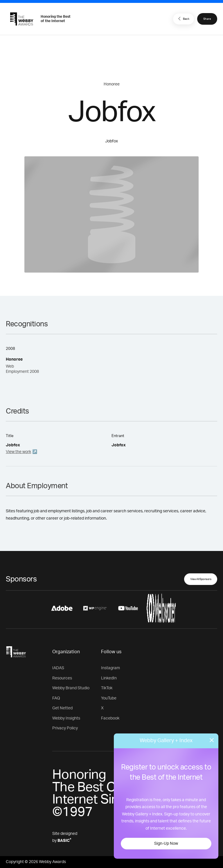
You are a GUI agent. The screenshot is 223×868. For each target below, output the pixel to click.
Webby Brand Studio (71, 688)
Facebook (110, 718)
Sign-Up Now (166, 844)
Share (207, 19)
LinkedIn (109, 678)
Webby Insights (66, 718)
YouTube (109, 698)
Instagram (110, 668)
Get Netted (62, 708)
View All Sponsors (201, 579)
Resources (62, 678)
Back (183, 19)
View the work (18, 452)
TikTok (107, 688)
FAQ (56, 698)
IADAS (58, 668)
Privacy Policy (65, 728)
